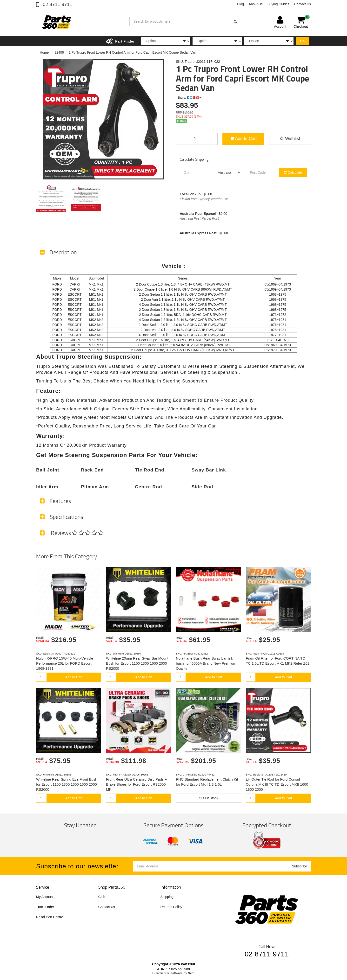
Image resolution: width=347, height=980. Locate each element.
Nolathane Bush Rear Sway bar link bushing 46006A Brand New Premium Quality (206, 663)
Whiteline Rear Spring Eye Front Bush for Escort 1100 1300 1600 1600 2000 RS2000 (67, 784)
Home (44, 52)
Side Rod (202, 487)
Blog (240, 4)
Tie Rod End (150, 470)
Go (302, 41)
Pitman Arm (95, 487)
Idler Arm (47, 487)
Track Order (45, 907)
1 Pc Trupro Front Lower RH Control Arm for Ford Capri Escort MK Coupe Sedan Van (132, 52)
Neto (191, 973)
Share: (189, 98)
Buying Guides (278, 4)
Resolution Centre (50, 917)
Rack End (92, 470)
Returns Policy (171, 907)
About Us (256, 4)
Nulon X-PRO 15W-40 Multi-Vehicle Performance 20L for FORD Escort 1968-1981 (65, 663)
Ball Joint (48, 470)
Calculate (293, 172)
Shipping (167, 897)
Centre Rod (148, 487)
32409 (59, 52)
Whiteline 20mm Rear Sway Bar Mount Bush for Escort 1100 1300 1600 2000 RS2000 (137, 663)
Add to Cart (243, 139)
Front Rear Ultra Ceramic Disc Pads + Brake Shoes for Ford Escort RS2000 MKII (136, 784)
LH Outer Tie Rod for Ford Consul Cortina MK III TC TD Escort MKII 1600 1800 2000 (277, 784)
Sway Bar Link (209, 470)
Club (102, 897)
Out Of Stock (208, 798)
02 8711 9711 (57, 4)
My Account (45, 897)
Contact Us (303, 4)
